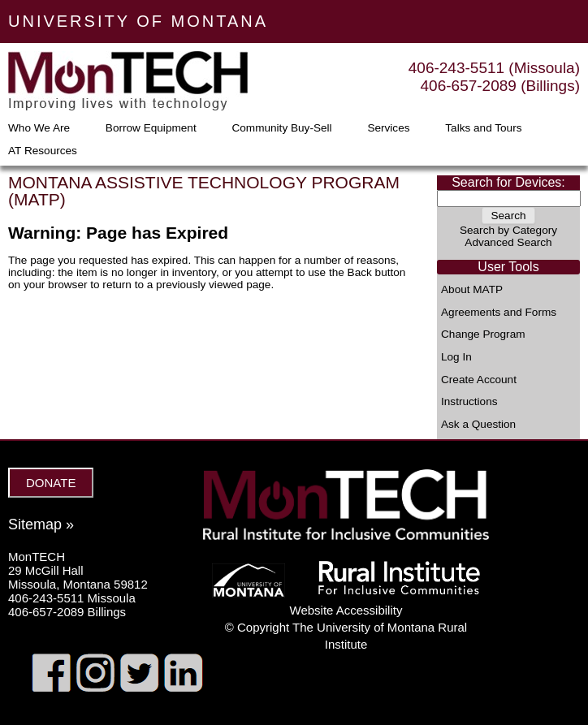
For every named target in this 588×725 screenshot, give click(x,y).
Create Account (479, 380)
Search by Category (508, 230)
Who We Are (39, 128)
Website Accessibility (346, 610)
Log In (456, 357)
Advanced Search (508, 242)
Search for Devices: (508, 182)
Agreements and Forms (499, 313)
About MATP (472, 290)
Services (388, 128)
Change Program (483, 334)
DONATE (51, 483)
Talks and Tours (483, 128)
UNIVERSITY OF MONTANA (138, 21)
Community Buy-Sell (281, 128)
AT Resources (43, 151)
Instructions (469, 402)
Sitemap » (41, 524)
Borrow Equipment (151, 128)
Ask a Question (478, 425)
